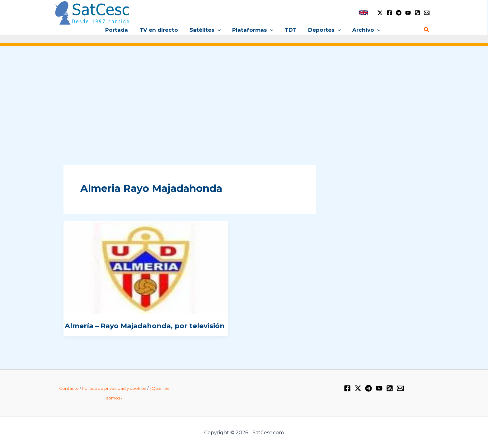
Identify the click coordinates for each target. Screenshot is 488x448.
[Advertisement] (244, 99)
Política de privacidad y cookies (114, 388)
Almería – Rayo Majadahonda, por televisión (145, 326)
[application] (218, 30)
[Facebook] (389, 13)
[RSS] (417, 13)
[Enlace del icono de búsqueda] (427, 30)
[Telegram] (399, 13)
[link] (363, 13)
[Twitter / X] (380, 13)
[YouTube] (408, 13)
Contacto (69, 388)
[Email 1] (427, 13)
